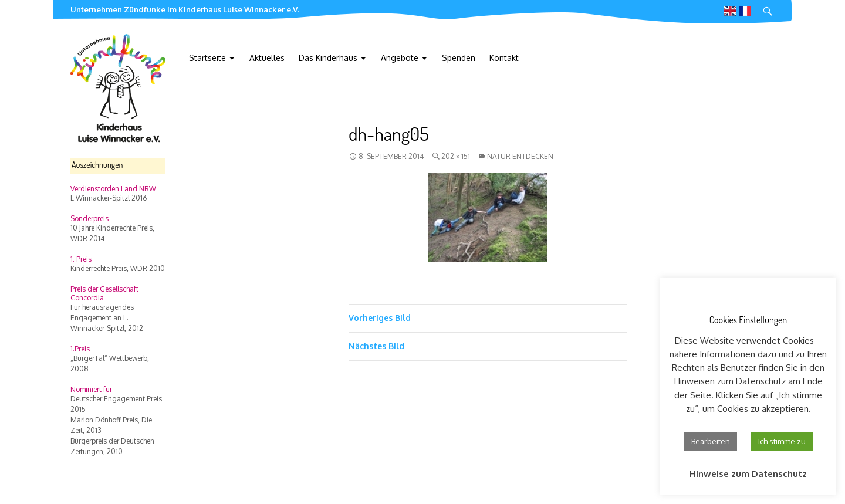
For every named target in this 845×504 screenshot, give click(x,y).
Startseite (207, 58)
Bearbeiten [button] (711, 441)
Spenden (459, 58)
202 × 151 (456, 156)
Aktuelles (267, 58)
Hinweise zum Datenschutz (748, 474)
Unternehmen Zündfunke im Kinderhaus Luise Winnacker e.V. (185, 9)
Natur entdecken (520, 156)
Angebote (400, 58)
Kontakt (504, 58)
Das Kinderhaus (328, 58)
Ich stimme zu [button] (782, 441)
